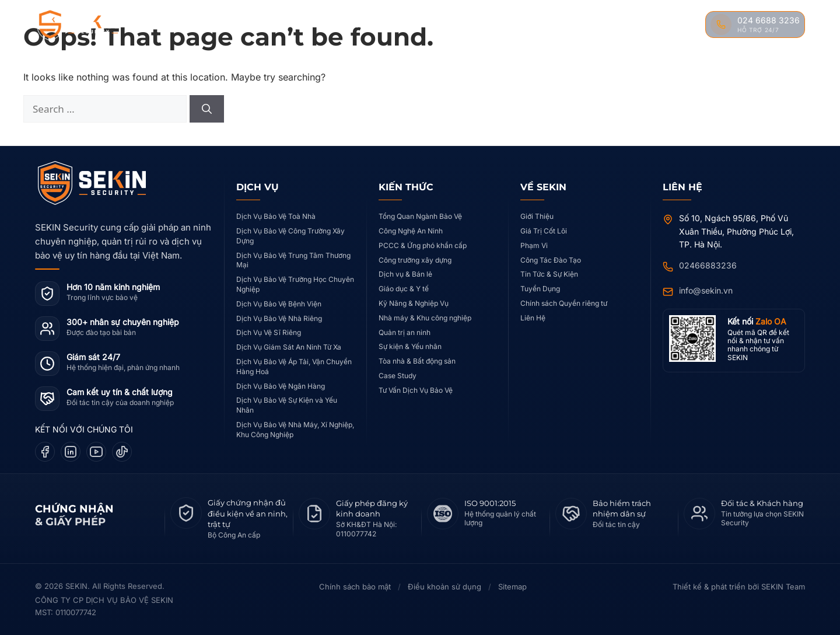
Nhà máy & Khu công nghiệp (425, 318)
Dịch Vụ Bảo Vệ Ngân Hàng (281, 386)
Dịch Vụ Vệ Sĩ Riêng (269, 332)
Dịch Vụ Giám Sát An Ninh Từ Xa (289, 347)
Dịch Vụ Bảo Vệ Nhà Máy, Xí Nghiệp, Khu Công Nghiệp (295, 430)
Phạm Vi (534, 245)
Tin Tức (624, 25)
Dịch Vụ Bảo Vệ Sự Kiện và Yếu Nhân (287, 405)
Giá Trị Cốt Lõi (544, 231)
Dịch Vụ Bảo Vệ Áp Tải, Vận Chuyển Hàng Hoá (294, 367)
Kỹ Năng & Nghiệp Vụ (414, 303)
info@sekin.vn (706, 290)
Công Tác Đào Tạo (551, 260)
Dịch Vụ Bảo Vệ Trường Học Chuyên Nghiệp (295, 284)
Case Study (381, 25)
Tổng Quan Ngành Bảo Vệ (420, 216)
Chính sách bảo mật (355, 587)
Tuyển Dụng (540, 289)
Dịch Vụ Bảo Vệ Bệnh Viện (279, 304)
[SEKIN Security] (92, 25)
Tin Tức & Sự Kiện (549, 274)
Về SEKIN (255, 25)
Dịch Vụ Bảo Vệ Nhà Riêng (279, 318)
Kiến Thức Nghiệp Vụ (474, 25)
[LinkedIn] (71, 452)
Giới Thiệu (537, 216)
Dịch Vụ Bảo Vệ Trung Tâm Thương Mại (293, 260)
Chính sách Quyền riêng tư (564, 303)
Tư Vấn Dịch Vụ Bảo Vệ (416, 390)
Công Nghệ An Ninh (411, 231)
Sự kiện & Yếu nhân (410, 346)
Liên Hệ (674, 25)
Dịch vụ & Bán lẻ (405, 274)
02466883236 (708, 265)
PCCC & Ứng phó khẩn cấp (423, 245)
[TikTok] (122, 452)
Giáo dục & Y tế (404, 289)
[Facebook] (45, 452)
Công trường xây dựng (415, 260)
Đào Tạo (570, 25)
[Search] (207, 109)
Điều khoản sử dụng (444, 587)
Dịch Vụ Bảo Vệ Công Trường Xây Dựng (290, 236)
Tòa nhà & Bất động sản (417, 361)
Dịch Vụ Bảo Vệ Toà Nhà (276, 216)
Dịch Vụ (309, 25)
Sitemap (512, 587)
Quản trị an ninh (405, 332)
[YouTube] (96, 452)
